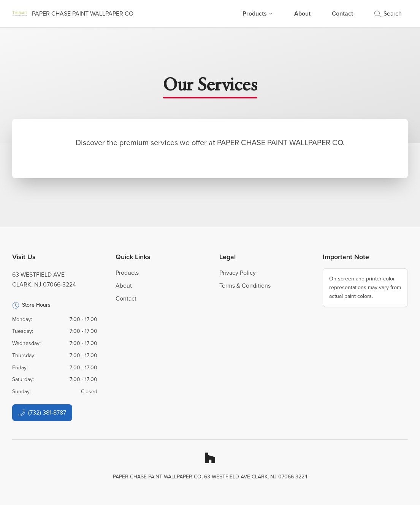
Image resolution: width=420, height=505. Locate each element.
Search (388, 13)
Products (258, 13)
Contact (342, 13)
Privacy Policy (238, 273)
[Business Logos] (73, 14)
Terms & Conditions (245, 286)
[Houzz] (210, 458)
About (302, 13)
